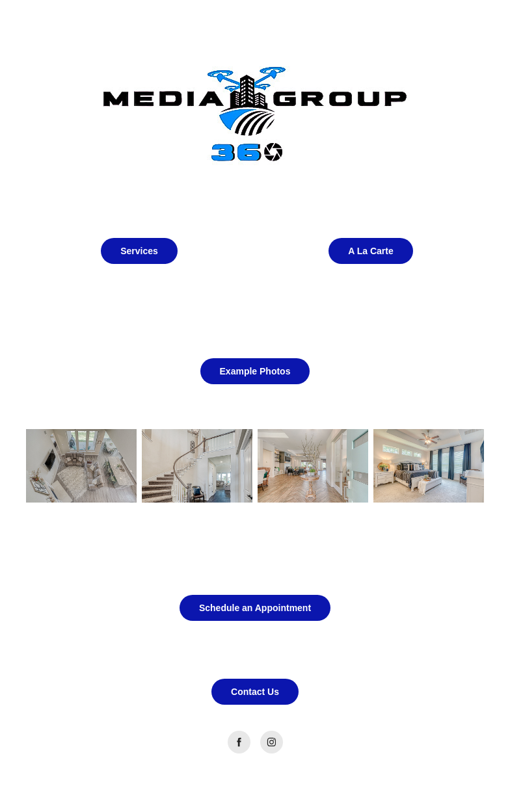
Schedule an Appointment (255, 608)
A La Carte (371, 251)
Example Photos (255, 371)
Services (139, 251)
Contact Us (255, 692)
